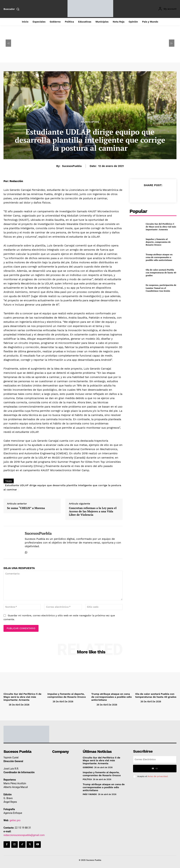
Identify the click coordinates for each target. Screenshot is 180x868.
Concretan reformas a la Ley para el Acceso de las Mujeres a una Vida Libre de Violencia (93, 511)
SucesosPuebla (72, 166)
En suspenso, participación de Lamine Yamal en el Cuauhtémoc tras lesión (161, 288)
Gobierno (88, 767)
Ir (155, 768)
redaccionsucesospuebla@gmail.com (24, 835)
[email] (155, 759)
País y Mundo (90, 794)
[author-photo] (6, 704)
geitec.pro (15, 820)
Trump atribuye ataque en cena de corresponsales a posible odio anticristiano (159, 257)
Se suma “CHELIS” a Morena (26, 508)
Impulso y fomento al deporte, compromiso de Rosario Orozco (161, 242)
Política (87, 779)
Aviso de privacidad (158, 776)
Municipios (90, 122)
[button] (12, 9)
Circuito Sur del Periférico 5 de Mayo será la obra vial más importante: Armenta (161, 227)
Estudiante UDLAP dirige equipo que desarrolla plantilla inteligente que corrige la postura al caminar (62, 487)
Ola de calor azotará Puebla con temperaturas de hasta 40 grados (161, 273)
